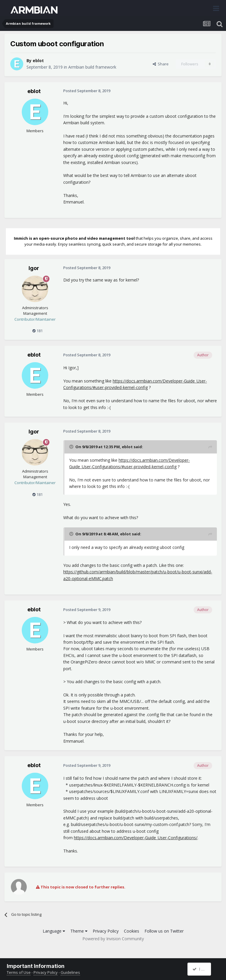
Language (54, 931)
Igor (34, 268)
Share (161, 64)
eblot (38, 61)
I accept (202, 969)
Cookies (132, 931)
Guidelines (70, 972)
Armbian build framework (92, 67)
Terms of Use (19, 972)
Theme (79, 931)
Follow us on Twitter (164, 931)
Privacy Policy (106, 931)
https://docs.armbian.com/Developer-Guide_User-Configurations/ (136, 838)
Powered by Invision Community (113, 939)
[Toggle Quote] (72, 447)
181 (38, 331)
